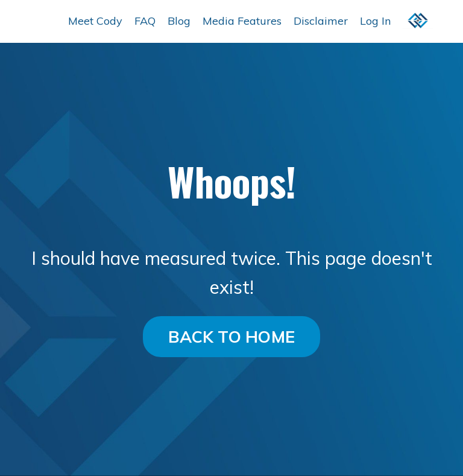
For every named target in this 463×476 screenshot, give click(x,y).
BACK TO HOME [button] (231, 337)
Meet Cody (95, 21)
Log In (375, 21)
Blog (179, 21)
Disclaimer (321, 21)
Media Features (242, 21)
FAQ (145, 21)
